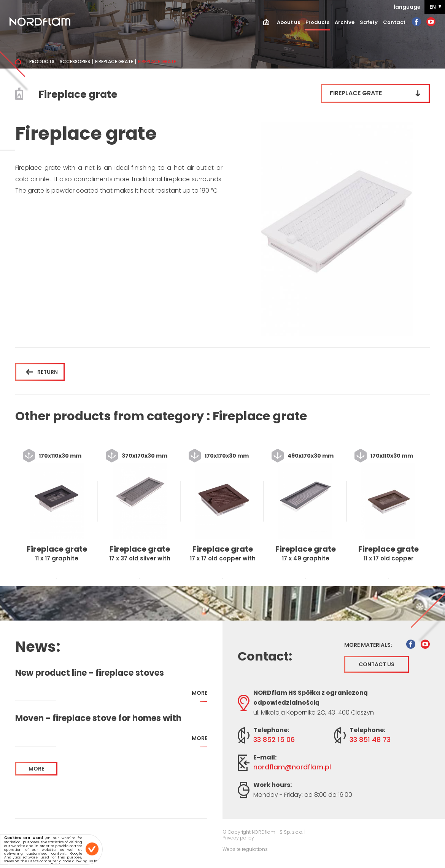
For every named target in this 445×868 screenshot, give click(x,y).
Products (317, 22)
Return (42, 372)
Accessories (75, 62)
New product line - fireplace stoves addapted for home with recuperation (96, 673)
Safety (369, 22)
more (199, 696)
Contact (394, 22)
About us (288, 22)
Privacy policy (238, 838)
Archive (345, 22)
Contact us (377, 664)
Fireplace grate (114, 62)
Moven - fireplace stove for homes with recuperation (98, 718)
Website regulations (245, 849)
